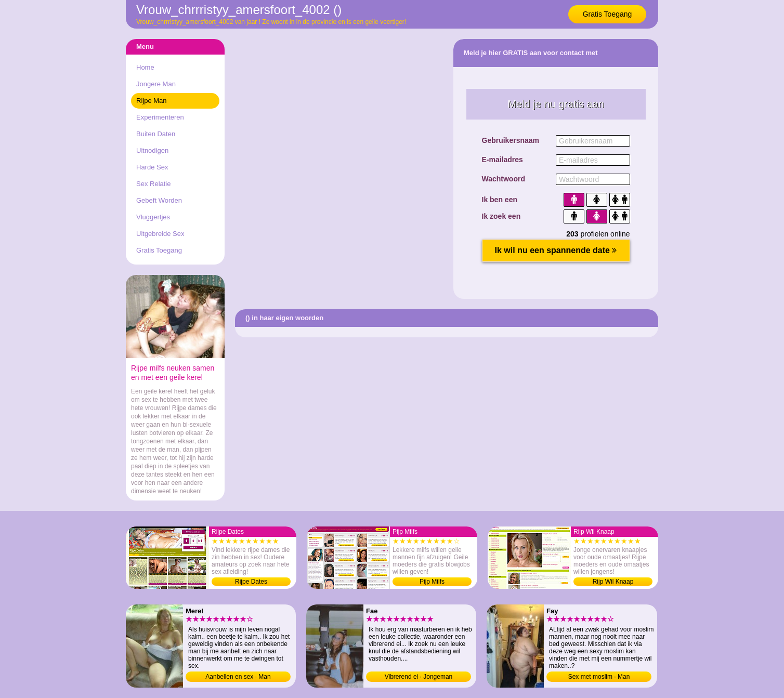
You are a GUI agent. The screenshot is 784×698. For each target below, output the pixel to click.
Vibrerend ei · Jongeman (419, 677)
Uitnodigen (152, 150)
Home (145, 67)
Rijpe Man (152, 101)
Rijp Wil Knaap (613, 582)
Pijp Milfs (432, 582)
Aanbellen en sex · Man (238, 677)
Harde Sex (152, 167)
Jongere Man (156, 84)
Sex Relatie (153, 184)
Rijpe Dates (251, 582)
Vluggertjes (153, 217)
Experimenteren (160, 117)
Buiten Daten (156, 134)
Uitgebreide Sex (160, 234)
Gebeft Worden (159, 200)
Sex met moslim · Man (599, 677)
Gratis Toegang (607, 14)
